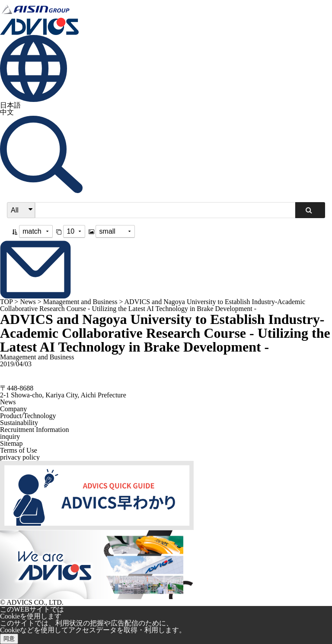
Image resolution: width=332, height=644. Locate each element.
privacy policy (20, 457)
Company (13, 409)
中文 (7, 112)
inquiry (10, 436)
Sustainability (19, 423)
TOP (6, 302)
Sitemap (11, 443)
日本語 (10, 105)
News (28, 302)
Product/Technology (28, 416)
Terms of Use (19, 450)
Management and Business (80, 302)
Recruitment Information (35, 430)
